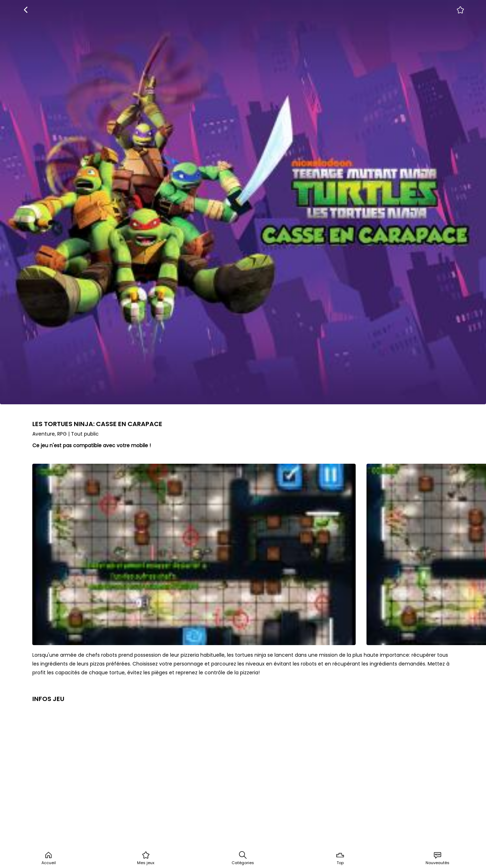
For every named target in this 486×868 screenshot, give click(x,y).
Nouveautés (438, 858)
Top (340, 858)
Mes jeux (146, 858)
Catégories (243, 858)
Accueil (49, 858)
